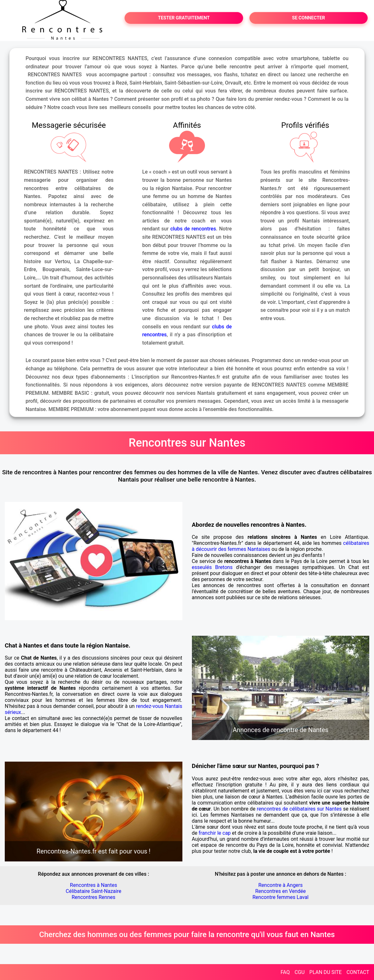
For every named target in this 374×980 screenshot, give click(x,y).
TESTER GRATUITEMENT (184, 18)
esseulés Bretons (212, 567)
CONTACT (358, 972)
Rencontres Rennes (94, 897)
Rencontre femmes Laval (280, 897)
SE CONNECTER (309, 18)
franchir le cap (215, 833)
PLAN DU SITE (326, 972)
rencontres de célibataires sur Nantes (299, 809)
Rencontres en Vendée (280, 891)
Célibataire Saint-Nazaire (94, 891)
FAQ (285, 972)
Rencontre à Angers (281, 885)
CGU (300, 972)
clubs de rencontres (193, 229)
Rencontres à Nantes (93, 885)
